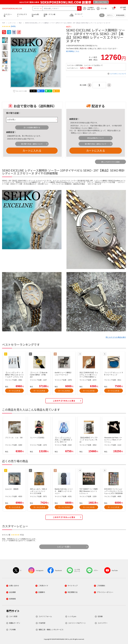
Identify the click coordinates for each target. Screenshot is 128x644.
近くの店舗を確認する (32, 127)
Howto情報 (35, 15)
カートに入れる (32, 151)
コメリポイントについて (118, 74)
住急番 (100, 616)
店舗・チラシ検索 (49, 15)
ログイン (110, 15)
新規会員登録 (120, 15)
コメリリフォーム (45, 616)
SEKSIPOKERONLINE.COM (12, 8)
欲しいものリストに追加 (110, 162)
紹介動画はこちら (73, 51)
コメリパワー (103, 623)
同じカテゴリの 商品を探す (116, 337)
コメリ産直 (13, 616)
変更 (102, 15)
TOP (4, 23)
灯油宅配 (42, 623)
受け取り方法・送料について (32, 144)
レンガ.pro (72, 616)
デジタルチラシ (22, 15)
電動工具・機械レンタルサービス (51, 629)
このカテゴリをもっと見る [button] (64, 401)
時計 (20, 23)
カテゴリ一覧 (8, 15)
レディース (12, 23)
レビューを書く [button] (64, 547)
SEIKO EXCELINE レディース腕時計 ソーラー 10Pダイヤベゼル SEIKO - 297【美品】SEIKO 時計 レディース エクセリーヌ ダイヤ (68, 23)
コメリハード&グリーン (77, 623)
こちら (83, 128)
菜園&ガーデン (15, 623)
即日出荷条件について (96, 138)
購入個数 (83, 85)
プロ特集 (12, 629)
